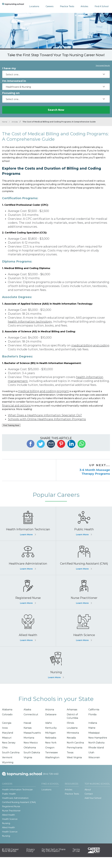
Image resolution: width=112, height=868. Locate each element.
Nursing (6, 823)
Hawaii (27, 723)
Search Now (56, 110)
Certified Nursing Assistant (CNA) (19, 802)
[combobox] (56, 74)
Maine (92, 728)
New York (51, 743)
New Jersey (9, 743)
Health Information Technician (17, 790)
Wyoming (8, 762)
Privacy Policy (31, 850)
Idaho (49, 723)
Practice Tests (67, 6)
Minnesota (73, 733)
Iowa (5, 728)
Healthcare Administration (15, 798)
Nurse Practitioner (11, 811)
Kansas (28, 728)
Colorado (7, 714)
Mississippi (94, 733)
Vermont (7, 757)
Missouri (7, 738)
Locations (34, 6)
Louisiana (72, 728)
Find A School (102, 6)
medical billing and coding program (43, 391)
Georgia (7, 723)
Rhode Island (96, 748)
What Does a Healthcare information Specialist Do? (45, 415)
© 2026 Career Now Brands (10, 850)
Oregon (50, 748)
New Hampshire (98, 738)
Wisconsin (94, 757)
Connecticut (31, 714)
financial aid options (16, 405)
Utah (91, 753)
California (94, 710)
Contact (89, 794)
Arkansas (72, 710)
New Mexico (31, 743)
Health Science (10, 819)
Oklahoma (30, 748)
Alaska (27, 710)
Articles (84, 6)
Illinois (70, 723)
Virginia (28, 757)
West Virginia (74, 757)
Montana (29, 738)
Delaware (51, 714)
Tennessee (51, 753)
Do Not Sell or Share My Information (54, 850)
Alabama (7, 710)
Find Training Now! (11, 425)
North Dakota (96, 743)
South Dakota (32, 753)
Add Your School (93, 798)
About (88, 790)
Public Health (9, 794)
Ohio (5, 748)
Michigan (50, 733)
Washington (52, 757)
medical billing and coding (90, 345)
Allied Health (8, 815)
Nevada (71, 738)
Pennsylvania (75, 748)
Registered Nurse (11, 806)
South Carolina (11, 753)
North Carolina (75, 743)
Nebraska (51, 738)
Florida (92, 714)
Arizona (50, 710)
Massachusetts (32, 733)
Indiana (93, 723)
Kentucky (51, 728)
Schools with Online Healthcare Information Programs (47, 419)
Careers (50, 6)
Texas (70, 753)
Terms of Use (76, 850)
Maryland (8, 733)
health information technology (30, 322)
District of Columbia (72, 716)
